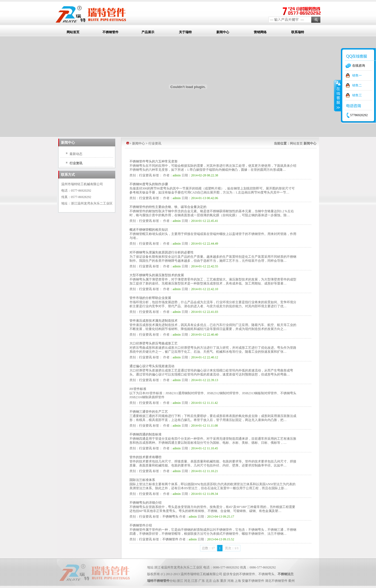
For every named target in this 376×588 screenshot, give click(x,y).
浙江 (180, 581)
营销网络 (260, 32)
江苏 (194, 581)
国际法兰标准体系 (142, 480)
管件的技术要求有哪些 (145, 457)
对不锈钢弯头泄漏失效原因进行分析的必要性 (162, 252)
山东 (216, 581)
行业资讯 (76, 163)
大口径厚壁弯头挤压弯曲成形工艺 (154, 343)
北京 (209, 581)
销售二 (357, 85)
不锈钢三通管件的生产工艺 (149, 412)
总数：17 (208, 548)
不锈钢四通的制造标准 (145, 434)
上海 (238, 581)
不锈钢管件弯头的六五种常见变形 (154, 161)
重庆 (223, 581)
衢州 (291, 581)
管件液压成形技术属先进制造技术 (154, 321)
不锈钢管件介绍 (141, 525)
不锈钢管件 (110, 32)
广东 (202, 581)
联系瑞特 (298, 32)
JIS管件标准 (138, 389)
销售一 (357, 75)
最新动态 (76, 154)
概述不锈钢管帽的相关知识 (149, 230)
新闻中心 (223, 32)
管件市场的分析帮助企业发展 (150, 298)
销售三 (357, 95)
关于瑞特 (185, 32)
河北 (187, 581)
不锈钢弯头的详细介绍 (145, 503)
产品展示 (148, 32)
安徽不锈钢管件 (253, 581)
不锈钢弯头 (170, 517)
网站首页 (73, 32)
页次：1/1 (232, 548)
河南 (231, 581)
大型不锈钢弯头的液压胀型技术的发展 (157, 275)
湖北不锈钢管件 (276, 581)
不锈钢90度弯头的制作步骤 (149, 184)
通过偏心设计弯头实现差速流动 (152, 366)
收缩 (338, 96)
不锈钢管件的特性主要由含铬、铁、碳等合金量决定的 (168, 207)
